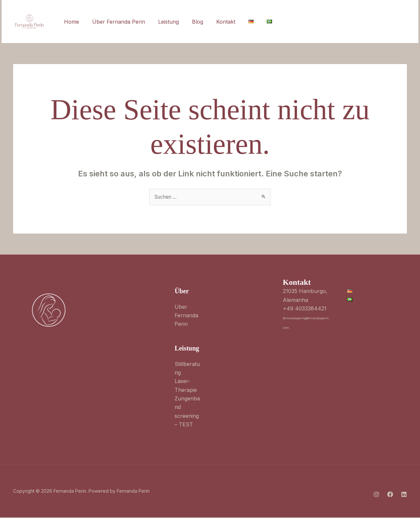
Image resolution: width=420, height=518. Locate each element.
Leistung (162, 22)
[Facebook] (331, 22)
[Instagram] (317, 22)
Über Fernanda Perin (115, 22)
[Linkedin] (346, 22)
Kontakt (214, 22)
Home (70, 22)
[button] (384, 22)
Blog (188, 22)
